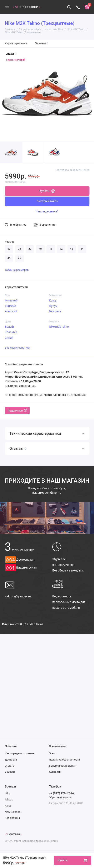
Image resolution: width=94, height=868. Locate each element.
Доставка (11, 760)
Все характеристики (18, 348)
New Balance (13, 812)
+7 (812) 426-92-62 (62, 793)
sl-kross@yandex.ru (18, 596)
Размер (10, 242)
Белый (9, 327)
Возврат (10, 772)
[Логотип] (13, 834)
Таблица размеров (17, 270)
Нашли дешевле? (47, 211)
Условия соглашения (63, 766)
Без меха (55, 311)
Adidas (9, 800)
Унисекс (10, 306)
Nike (8, 793)
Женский (11, 311)
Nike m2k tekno (59, 327)
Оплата (9, 766)
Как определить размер (20, 753)
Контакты (55, 772)
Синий (9, 338)
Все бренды (12, 818)
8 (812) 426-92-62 (32, 624)
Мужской (11, 300)
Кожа (53, 300)
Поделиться (17, 411)
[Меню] (7, 7)
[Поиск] (69, 7)
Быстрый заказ (47, 201)
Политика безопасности (65, 760)
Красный (11, 332)
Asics (8, 806)
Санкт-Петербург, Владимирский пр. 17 (47, 490)
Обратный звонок (60, 797)
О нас (53, 753)
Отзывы (42, 43)
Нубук (53, 306)
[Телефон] (78, 7)
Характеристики (16, 43)
